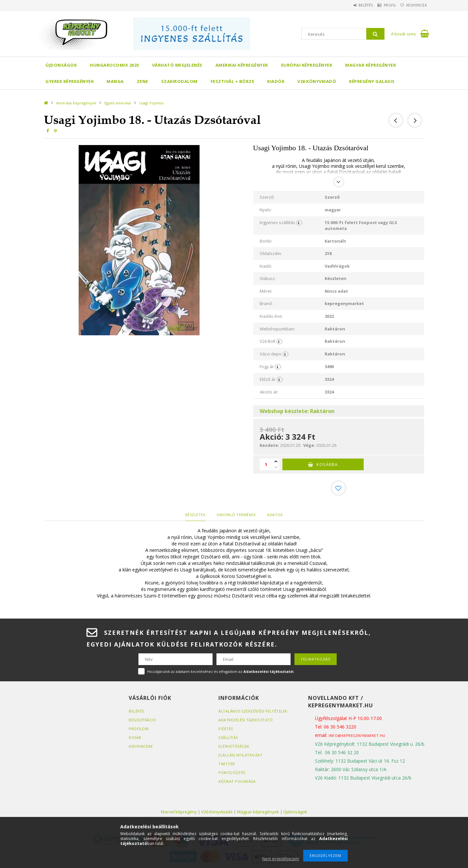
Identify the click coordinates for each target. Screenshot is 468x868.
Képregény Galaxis (372, 81)
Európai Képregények (307, 65)
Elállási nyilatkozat (240, 755)
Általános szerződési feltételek (253, 711)
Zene (143, 81)
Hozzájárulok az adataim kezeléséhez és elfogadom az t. (221, 671)
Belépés (352, 5)
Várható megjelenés (177, 65)
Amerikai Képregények (242, 65)
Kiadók (276, 81)
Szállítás (228, 737)
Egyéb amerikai (118, 103)
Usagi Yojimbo (151, 103)
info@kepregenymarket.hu (357, 735)
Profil (382, 5)
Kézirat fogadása (237, 781)
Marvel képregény (179, 811)
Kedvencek (414, 5)
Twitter (227, 763)
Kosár (135, 737)
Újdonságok (61, 65)
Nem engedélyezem (281, 859)
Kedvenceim (141, 746)
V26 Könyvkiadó (317, 81)
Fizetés (226, 728)
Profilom (139, 728)
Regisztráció (142, 720)
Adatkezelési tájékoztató (246, 720)
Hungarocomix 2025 (114, 65)
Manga (115, 81)
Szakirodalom (179, 81)
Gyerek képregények (70, 81)
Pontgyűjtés (232, 772)
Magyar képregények (370, 65)
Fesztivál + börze (233, 81)
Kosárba (327, 464)
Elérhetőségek (234, 746)
